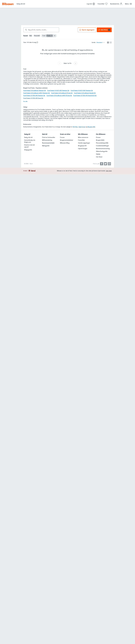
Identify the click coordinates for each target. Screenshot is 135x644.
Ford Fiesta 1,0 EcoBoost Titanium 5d (35, 90)
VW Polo (75, 127)
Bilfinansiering (47, 140)
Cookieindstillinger (102, 146)
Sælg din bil (28, 137)
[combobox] (41, 30)
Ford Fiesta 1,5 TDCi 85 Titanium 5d (34, 96)
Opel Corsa (82, 127)
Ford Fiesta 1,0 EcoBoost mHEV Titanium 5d (37, 93)
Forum (62, 137)
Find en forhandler (49, 137)
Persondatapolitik (102, 143)
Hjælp (98, 154)
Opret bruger (83, 149)
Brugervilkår (100, 140)
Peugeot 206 (91, 127)
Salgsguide (28, 150)
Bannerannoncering (103, 149)
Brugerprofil (82, 146)
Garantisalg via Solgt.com (30, 141)
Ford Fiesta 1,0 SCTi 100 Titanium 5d (82, 90)
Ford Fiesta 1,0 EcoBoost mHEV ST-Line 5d (59, 96)
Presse (98, 137)
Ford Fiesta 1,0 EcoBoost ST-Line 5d (62, 93)
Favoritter (81, 140)
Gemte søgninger (84, 143)
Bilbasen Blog (65, 143)
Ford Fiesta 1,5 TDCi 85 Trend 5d (33, 98)
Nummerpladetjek (48, 143)
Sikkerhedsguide (102, 151)
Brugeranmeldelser (67, 140)
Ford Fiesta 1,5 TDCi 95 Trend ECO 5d (85, 96)
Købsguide (46, 146)
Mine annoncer (83, 137)
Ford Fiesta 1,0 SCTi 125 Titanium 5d (58, 90)
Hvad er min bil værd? (29, 146)
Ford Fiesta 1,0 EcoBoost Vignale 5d (85, 93)
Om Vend (99, 157)
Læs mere (109, 171)
